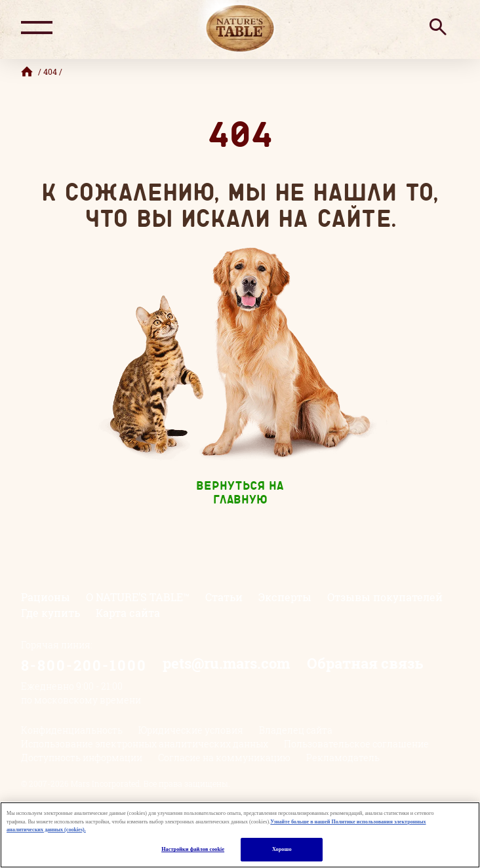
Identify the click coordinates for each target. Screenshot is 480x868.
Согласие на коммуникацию (224, 758)
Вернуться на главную (240, 494)
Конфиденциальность (72, 730)
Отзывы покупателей (385, 597)
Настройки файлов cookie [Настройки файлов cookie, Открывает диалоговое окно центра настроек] (193, 849)
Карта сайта (128, 613)
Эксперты (285, 597)
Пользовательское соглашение (356, 744)
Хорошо (282, 849)
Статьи (224, 597)
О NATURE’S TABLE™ (138, 597)
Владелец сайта (296, 730)
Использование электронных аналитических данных (145, 744)
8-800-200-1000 (84, 665)
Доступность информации (82, 758)
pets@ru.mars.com (226, 663)
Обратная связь (365, 663)
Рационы (46, 597)
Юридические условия (191, 730)
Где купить (50, 613)
